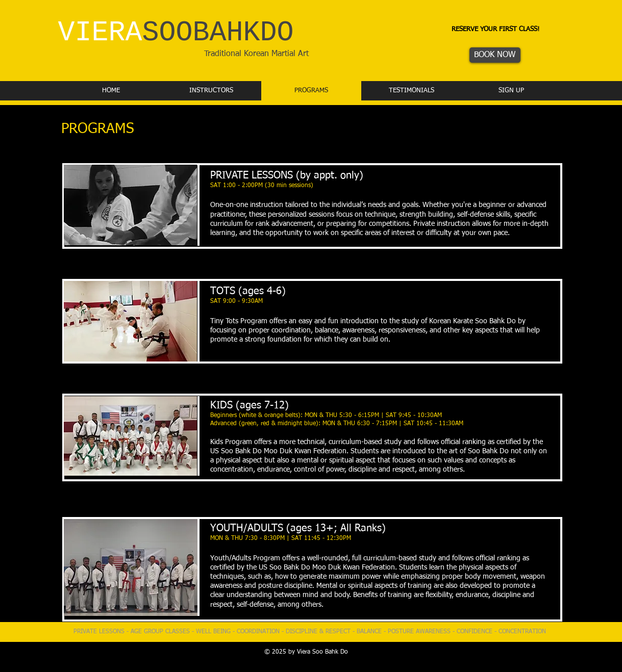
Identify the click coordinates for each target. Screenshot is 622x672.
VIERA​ (176, 33)
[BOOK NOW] (495, 55)
